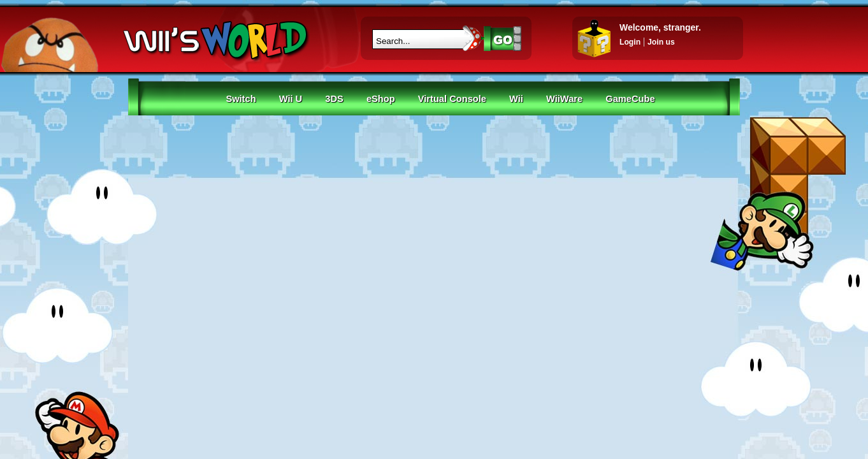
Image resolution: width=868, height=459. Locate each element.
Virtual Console (452, 99)
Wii (516, 99)
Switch (241, 99)
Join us (661, 42)
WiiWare (564, 99)
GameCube (630, 99)
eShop (381, 99)
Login (630, 42)
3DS (334, 99)
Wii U (291, 99)
